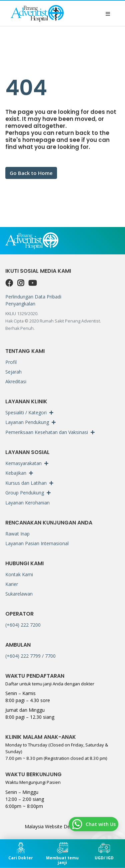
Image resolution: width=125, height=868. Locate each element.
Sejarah (13, 372)
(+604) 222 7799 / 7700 (30, 656)
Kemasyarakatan (23, 463)
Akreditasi (16, 381)
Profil (11, 362)
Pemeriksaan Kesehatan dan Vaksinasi (47, 432)
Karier (12, 584)
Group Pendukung (25, 493)
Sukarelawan (19, 594)
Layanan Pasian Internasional (37, 543)
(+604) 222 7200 (23, 625)
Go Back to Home (31, 173)
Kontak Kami (19, 574)
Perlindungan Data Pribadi (33, 297)
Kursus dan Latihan (26, 483)
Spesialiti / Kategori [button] (26, 412)
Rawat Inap (17, 534)
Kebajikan (16, 473)
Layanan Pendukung (27, 422)
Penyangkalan (20, 304)
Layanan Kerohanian (27, 503)
